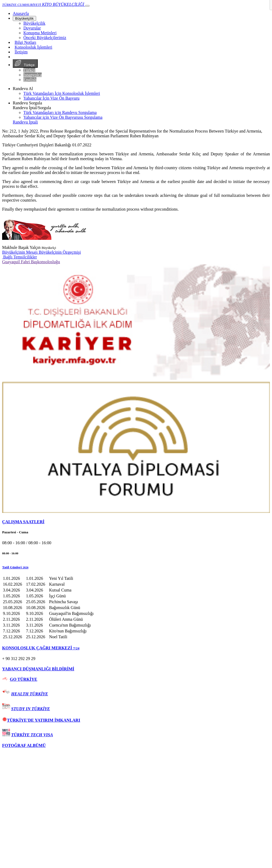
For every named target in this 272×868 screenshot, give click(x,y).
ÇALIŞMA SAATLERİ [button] (23, 522)
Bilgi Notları (25, 42)
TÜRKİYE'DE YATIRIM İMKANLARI (41, 720)
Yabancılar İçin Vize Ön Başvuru (51, 98)
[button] (136, 567)
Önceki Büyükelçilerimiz (45, 38)
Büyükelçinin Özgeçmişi (60, 252)
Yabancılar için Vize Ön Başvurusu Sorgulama (63, 117)
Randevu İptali (25, 122)
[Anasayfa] (21, 13)
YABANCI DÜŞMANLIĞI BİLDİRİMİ (38, 669)
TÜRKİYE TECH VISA (32, 735)
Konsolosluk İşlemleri (33, 47)
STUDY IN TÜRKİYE (31, 709)
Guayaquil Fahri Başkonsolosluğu (31, 262)
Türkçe (25, 63)
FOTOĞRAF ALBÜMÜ (24, 745)
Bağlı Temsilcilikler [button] (20, 257)
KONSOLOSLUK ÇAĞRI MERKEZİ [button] (41, 648)
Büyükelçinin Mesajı (20, 252)
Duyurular (32, 28)
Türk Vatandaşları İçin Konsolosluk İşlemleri (62, 93)
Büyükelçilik (24, 18)
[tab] (136, 522)
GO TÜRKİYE (24, 679)
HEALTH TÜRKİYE (30, 694)
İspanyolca (33, 75)
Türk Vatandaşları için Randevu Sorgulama (60, 112)
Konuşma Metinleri (40, 33)
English (30, 80)
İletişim (21, 52)
